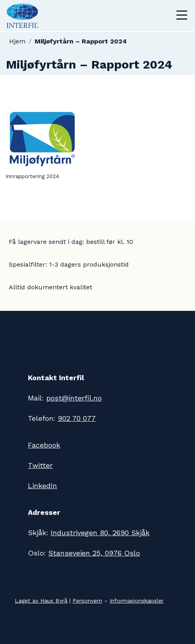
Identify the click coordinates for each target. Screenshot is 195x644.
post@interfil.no (74, 398)
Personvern (87, 601)
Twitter (40, 465)
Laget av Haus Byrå (41, 601)
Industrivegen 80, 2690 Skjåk (100, 533)
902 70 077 (77, 418)
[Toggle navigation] (182, 16)
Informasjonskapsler (137, 601)
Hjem (17, 41)
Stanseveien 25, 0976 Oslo (94, 553)
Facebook (44, 445)
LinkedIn (42, 486)
